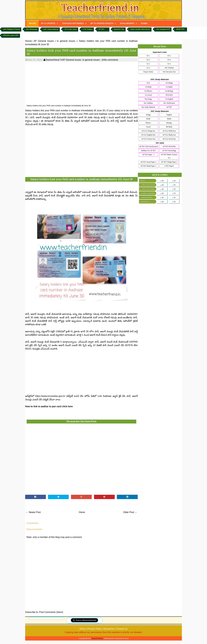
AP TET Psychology (169, 151)
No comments (111, 60)
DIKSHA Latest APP (11, 35)
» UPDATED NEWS (148, 185)
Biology (169, 123)
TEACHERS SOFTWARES (73, 23)
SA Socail (148, 95)
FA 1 (148, 56)
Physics (148, 123)
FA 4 (169, 60)
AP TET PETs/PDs (169, 147)
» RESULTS (144, 202)
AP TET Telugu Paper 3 (169, 162)
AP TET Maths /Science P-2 (169, 156)
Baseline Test (119, 29)
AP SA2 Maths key (169, 135)
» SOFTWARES (146, 197)
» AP (162, 181)
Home (82, 512)
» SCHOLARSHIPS (147, 193)
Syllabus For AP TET (148, 151)
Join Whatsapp (32, 29)
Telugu (148, 115)
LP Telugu (169, 83)
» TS (174, 181)
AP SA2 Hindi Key (169, 131)
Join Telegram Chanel (11, 29)
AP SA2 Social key (169, 139)
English (169, 115)
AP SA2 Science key (148, 139)
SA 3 (148, 68)
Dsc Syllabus (148, 103)
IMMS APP (180, 29)
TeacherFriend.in (97, 638)
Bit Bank (169, 127)
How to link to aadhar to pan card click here (49, 406)
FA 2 (169, 56)
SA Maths (169, 87)
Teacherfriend (51, 60)
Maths (169, 119)
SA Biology (169, 91)
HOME (32, 23)
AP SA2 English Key (148, 135)
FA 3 (148, 60)
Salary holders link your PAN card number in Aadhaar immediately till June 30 (81, 52)
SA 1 (148, 64)
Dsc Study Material (148, 107)
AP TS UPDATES (48, 23)
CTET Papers (169, 166)
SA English (169, 99)
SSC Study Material (51, 29)
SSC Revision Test (169, 72)
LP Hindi (148, 87)
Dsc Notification (169, 103)
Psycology (148, 99)
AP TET (169, 107)
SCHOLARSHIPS (127, 23)
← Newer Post (33, 512)
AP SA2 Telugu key (148, 131)
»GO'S (142, 181)
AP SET (101, 29)
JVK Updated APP (163, 29)
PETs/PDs (169, 95)
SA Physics (148, 91)
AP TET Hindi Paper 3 (148, 166)
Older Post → (130, 512)
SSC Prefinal (169, 68)
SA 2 (169, 64)
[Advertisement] (81, 83)
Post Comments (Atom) (51, 612)
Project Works (148, 72)
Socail (148, 127)
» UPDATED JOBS (147, 189)
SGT (148, 83)
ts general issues (91, 60)
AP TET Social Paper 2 (148, 162)
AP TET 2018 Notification (148, 147)
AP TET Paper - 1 (148, 155)
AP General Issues (72, 60)
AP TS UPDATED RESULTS (102, 23)
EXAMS (144, 23)
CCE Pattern (88, 29)
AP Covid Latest (71, 29)
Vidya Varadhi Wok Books (140, 29)
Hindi (148, 119)
